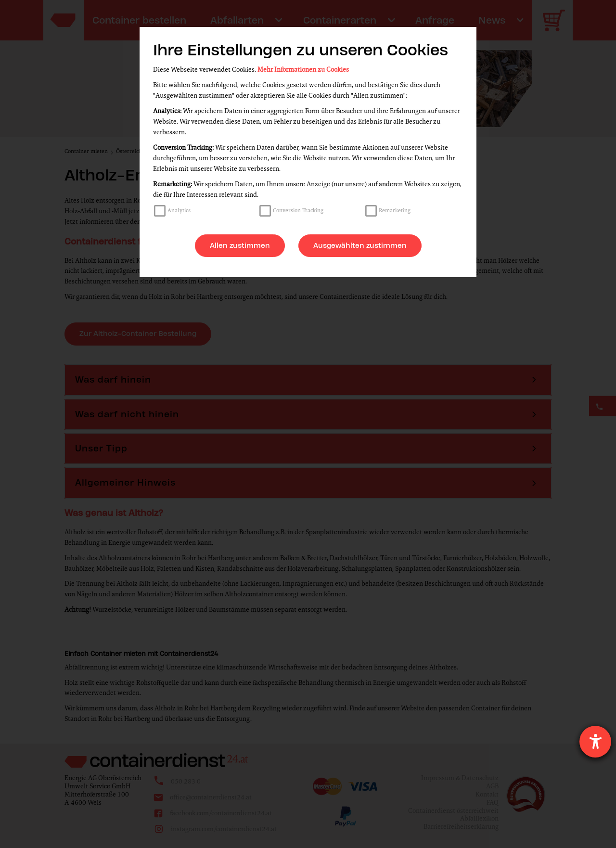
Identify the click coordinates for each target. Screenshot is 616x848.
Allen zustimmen (240, 245)
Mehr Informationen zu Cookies (303, 70)
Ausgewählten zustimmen (360, 245)
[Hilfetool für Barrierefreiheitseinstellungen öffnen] (595, 742)
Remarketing (395, 210)
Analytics (179, 210)
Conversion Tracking (298, 210)
